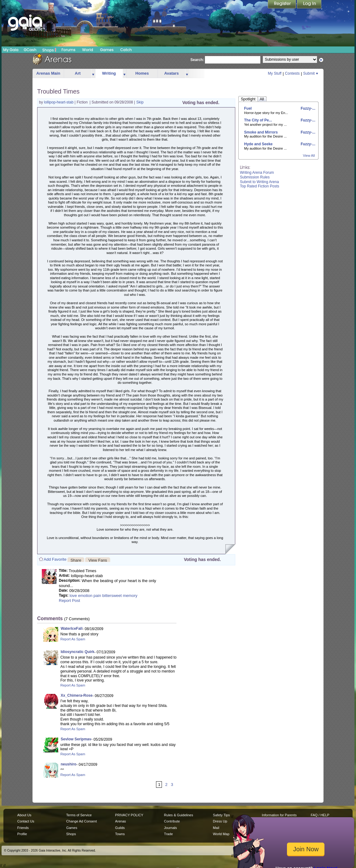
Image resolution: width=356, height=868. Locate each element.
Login (309, 5)
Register (282, 5)
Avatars (171, 73)
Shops (49, 50)
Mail (216, 828)
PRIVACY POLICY (129, 815)
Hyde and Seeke (258, 144)
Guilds (120, 828)
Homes (142, 73)
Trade (168, 834)
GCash (30, 50)
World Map (221, 834)
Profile (22, 834)
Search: (197, 60)
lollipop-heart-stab (59, 102)
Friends (23, 828)
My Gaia (11, 50)
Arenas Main (48, 73)
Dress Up (220, 821)
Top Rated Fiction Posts (260, 186)
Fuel (248, 108)
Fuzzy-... (308, 108)
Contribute (172, 821)
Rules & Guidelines (179, 815)
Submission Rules (255, 177)
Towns (120, 834)
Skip (140, 102)
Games (107, 50)
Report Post (69, 601)
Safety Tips (221, 815)
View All (309, 156)
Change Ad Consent (82, 821)
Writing (109, 73)
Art (78, 73)
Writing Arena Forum (257, 173)
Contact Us (26, 821)
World (88, 50)
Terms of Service (79, 815)
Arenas (121, 821)
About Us (24, 815)
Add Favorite (55, 559)
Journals (171, 828)
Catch (126, 50)
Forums (68, 50)
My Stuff (275, 73)
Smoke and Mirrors (261, 132)
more (93, 74)
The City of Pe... (258, 120)
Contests (292, 73)
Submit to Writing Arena (259, 182)
